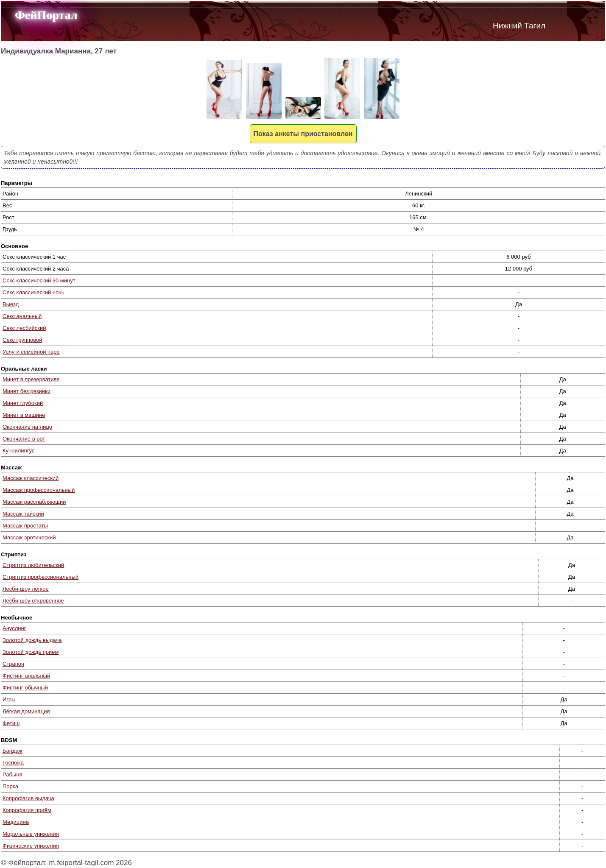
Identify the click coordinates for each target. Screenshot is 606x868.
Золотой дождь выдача (32, 640)
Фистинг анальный (26, 676)
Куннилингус (18, 451)
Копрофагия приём (27, 810)
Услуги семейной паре (31, 352)
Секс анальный (22, 316)
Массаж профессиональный (39, 490)
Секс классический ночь (33, 292)
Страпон (13, 664)
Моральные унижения (31, 834)
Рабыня (12, 775)
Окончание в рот (24, 439)
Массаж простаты (25, 526)
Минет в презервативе (31, 379)
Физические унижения (31, 846)
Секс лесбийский (24, 328)
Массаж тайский (23, 514)
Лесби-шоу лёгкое (26, 589)
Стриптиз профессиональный (40, 577)
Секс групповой (22, 340)
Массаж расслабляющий (34, 502)
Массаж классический (31, 478)
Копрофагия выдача (28, 798)
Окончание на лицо (27, 427)
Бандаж (12, 751)
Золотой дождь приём (31, 652)
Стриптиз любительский (33, 565)
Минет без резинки (27, 391)
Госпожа (13, 763)
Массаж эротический (29, 537)
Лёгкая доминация (26, 711)
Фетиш (11, 723)
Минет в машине (24, 415)
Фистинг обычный (25, 688)
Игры (9, 699)
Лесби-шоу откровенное (33, 601)
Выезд (11, 304)
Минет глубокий (23, 403)
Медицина (16, 822)
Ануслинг (14, 628)
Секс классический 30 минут (39, 280)
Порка (10, 786)
